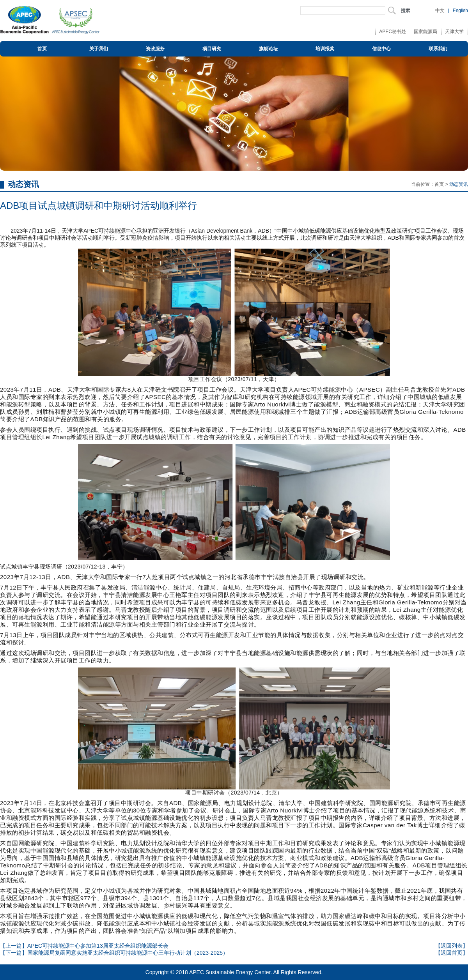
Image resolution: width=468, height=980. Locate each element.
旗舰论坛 (268, 49)
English (460, 11)
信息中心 (381, 49)
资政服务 (155, 49)
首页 (42, 49)
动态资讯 (459, 184)
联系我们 (438, 49)
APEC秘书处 (393, 32)
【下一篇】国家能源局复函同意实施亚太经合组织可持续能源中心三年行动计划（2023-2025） (114, 953)
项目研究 (212, 49)
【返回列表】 (452, 946)
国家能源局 (425, 32)
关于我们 (99, 49)
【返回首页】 (452, 953)
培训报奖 (325, 49)
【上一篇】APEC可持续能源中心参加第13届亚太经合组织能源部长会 (84, 946)
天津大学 (454, 32)
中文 (440, 11)
